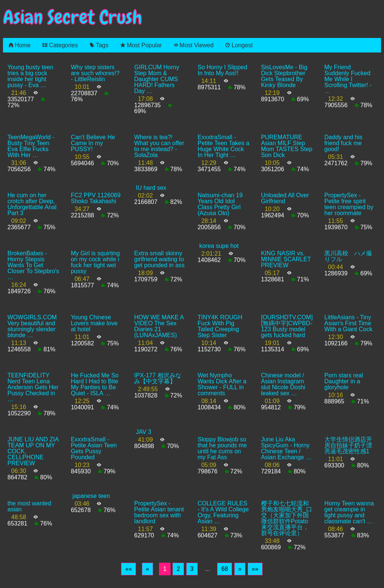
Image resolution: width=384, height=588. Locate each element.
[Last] (255, 569)
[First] (128, 569)
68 (225, 569)
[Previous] (148, 569)
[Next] (240, 569)
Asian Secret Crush (73, 17)
